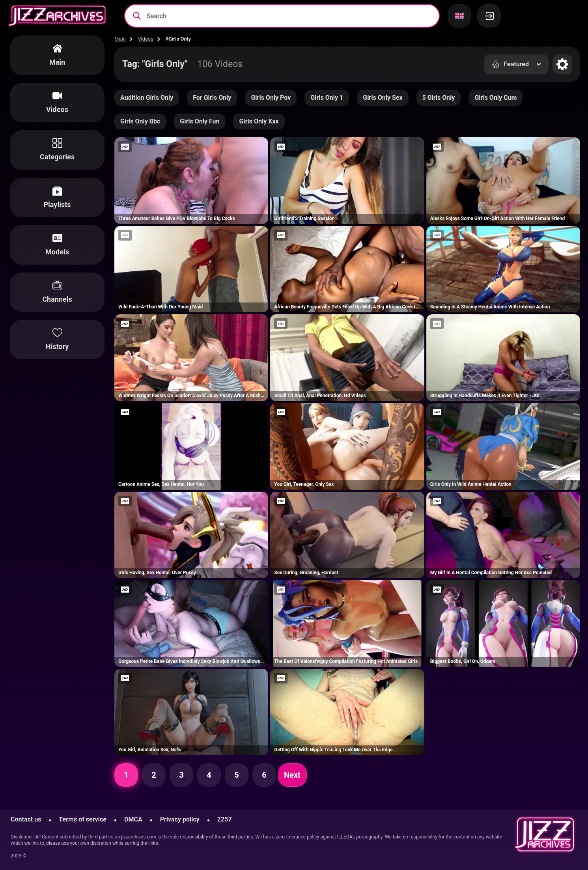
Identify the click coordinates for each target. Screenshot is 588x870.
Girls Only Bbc (140, 121)
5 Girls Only (439, 98)
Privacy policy (180, 819)
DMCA (133, 819)
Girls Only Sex (383, 98)
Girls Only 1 (327, 98)
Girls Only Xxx (259, 121)
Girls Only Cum (496, 98)
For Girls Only (212, 98)
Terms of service (83, 819)
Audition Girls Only (147, 98)
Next (292, 775)
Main (120, 39)
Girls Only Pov (271, 98)
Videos (146, 39)
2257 (225, 819)
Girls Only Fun (200, 121)
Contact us (26, 819)
